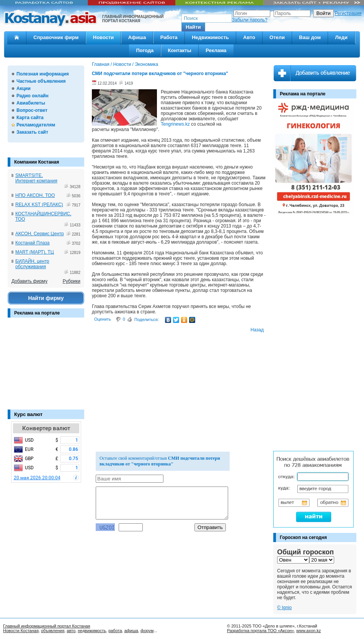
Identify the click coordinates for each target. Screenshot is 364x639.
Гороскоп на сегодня (303, 537)
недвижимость (92, 631)
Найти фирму (46, 298)
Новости (104, 37)
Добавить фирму (29, 281)
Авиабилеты (31, 103)
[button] (193, 27)
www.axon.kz (309, 631)
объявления (53, 631)
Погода (145, 50)
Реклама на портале (37, 313)
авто (71, 631)
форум (147, 631)
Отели (277, 37)
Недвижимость (210, 37)
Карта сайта (30, 118)
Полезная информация (43, 74)
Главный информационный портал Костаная (47, 626)
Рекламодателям (36, 125)
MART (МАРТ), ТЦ (35, 252)
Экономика (146, 64)
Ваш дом (310, 37)
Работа (169, 37)
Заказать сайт (32, 132)
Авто (249, 37)
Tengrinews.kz (175, 124)
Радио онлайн (33, 96)
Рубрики (72, 281)
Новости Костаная (21, 631)
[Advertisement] (46, 367)
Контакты (180, 50)
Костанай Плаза (32, 243)
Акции (24, 88)
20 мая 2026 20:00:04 (37, 478)
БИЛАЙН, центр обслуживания (32, 264)
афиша (131, 631)
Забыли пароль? (250, 20)
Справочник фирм (56, 37)
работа (115, 631)
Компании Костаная (37, 162)
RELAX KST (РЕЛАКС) (39, 205)
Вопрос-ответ (32, 110)
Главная (101, 64)
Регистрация (348, 13)
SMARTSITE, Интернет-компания (36, 178)
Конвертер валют (46, 428)
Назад (257, 330)
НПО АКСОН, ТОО (35, 195)
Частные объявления (41, 81)
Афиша (137, 37)
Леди (341, 37)
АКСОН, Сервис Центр (40, 234)
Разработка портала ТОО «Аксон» (260, 631)
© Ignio (284, 608)
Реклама (216, 50)
